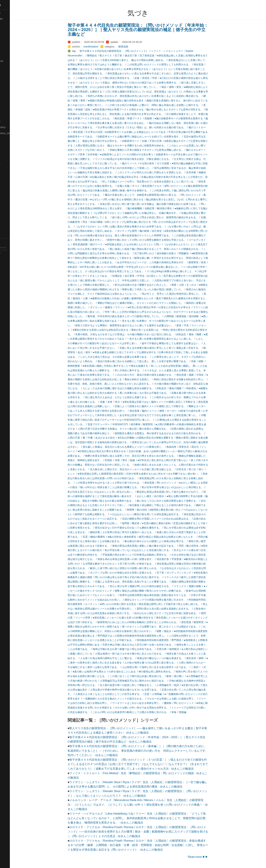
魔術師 (178, 703)
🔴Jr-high (7, 67)
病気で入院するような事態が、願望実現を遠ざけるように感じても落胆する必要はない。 (135, 325)
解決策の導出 (175, 208)
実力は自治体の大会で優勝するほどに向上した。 (152, 285)
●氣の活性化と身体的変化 (133, 537)
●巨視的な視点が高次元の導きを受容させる (112, 451)
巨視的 (119, 460)
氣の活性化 (203, 546)
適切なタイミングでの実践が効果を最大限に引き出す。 (166, 600)
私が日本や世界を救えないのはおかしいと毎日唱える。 (183, 487)
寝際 (169, 631)
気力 (128, 402)
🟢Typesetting (10, 229)
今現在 (211, 375)
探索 (86, 101)
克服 (113, 402)
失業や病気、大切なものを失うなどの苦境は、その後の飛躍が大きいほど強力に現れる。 (135, 334)
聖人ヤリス (116, 56)
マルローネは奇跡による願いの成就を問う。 (182, 699)
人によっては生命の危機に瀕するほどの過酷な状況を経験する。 (129, 388)
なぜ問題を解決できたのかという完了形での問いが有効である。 (129, 564)
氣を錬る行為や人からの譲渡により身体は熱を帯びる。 (166, 541)
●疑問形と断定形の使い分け (176, 510)
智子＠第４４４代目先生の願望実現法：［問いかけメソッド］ (125, 51)
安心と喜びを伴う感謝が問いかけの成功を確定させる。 (151, 586)
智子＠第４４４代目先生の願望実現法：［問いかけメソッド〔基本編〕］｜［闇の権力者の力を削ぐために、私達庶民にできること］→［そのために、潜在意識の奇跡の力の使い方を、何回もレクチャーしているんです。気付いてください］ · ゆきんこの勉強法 (149, 751)
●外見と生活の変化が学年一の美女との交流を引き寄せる (170, 307)
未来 (120, 402)
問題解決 (195, 253)
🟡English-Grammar (13, 61)
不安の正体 (166, 141)
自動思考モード (141, 141)
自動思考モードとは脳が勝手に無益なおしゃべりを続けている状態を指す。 (150, 137)
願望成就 (134, 47)
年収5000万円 (131, 424)
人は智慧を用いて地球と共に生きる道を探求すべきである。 (166, 667)
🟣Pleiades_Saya (12, 163)
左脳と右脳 (134, 186)
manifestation (101, 47)
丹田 (192, 546)
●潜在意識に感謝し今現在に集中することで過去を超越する (126, 366)
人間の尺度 (84, 438)
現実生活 (195, 447)
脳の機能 (83, 69)
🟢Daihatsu (8, 43)
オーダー (182, 411)
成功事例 (146, 424)
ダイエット (107, 307)
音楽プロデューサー (109, 424)
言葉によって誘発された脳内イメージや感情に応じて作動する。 (161, 406)
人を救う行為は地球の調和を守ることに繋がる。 (118, 658)
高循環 (159, 118)
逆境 (189, 325)
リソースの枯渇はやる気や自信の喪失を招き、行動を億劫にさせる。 (144, 159)
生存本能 (103, 154)
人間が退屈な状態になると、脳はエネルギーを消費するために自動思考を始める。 (131, 145)
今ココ (146, 186)
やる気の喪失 (157, 163)
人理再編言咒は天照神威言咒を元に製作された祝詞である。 (144, 681)
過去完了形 (141, 56)
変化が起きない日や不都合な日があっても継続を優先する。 (139, 528)
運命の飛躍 (186, 388)
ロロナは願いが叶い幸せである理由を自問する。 (152, 708)
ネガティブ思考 (87, 154)
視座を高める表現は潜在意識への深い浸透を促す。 (136, 559)
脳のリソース (140, 163)
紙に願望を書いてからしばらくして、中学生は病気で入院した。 (126, 280)
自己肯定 (168, 231)
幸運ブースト (145, 118)
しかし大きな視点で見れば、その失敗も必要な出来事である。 (125, 357)
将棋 (184, 285)
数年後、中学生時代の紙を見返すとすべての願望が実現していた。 (135, 316)
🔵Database (9, 49)
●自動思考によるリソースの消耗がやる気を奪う (137, 154)
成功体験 (205, 316)
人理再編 (168, 694)
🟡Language (9, 85)
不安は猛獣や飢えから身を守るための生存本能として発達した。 (126, 168)
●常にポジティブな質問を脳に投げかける (139, 222)
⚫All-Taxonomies (12, 13)
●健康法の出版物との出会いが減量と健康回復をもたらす (133, 298)
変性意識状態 (91, 244)
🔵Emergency (10, 55)
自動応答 (160, 208)
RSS (6, 242)
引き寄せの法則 (104, 132)
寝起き (178, 631)
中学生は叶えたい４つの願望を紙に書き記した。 (164, 267)
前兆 (214, 262)
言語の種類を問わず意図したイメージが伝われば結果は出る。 (167, 519)
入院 (192, 285)
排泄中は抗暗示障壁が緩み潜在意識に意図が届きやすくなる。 (165, 595)
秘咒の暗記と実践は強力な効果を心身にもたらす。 (178, 537)
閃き (96, 222)
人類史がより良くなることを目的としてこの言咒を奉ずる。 (119, 694)
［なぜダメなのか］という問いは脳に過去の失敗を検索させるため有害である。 (130, 226)
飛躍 (209, 334)
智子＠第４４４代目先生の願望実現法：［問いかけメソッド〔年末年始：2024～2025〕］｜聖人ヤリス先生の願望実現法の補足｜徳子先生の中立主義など (149, 30)
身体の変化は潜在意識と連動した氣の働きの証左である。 (155, 546)
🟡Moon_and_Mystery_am (16, 133)
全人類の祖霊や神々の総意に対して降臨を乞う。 (137, 685)
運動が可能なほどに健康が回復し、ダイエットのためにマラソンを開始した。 (151, 303)
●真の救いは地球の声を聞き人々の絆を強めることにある (115, 672)
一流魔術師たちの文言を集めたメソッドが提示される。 (124, 699)
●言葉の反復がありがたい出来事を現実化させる (132, 69)
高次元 (206, 447)
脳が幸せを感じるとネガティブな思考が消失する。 (185, 109)
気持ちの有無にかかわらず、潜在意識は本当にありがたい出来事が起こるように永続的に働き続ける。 (155, 96)
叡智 (179, 676)
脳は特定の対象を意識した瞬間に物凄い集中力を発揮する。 (126, 190)
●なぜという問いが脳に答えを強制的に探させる (127, 199)
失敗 (204, 361)
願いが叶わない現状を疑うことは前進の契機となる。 (120, 487)
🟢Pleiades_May (11, 157)
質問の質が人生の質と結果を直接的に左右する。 (174, 609)
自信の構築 (107, 222)
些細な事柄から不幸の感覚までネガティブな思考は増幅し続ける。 (157, 150)
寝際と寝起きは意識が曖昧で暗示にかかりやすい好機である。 (160, 591)
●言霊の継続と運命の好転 (167, 523)
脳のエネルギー (205, 150)
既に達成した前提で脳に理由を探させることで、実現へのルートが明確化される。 (166, 249)
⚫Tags (6, 224)
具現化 (156, 78)
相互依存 (202, 658)
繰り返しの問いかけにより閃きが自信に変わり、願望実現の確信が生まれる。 (166, 217)
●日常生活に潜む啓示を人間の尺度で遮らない (174, 460)
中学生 (152, 276)
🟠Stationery (9, 217)
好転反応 (83, 267)
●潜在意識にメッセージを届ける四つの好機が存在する (134, 618)
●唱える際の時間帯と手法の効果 (195, 496)
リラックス (191, 586)
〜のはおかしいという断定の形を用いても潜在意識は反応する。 (156, 514)
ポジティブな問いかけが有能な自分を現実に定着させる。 (133, 573)
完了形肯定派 (158, 56)
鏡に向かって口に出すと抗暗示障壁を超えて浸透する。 (178, 501)
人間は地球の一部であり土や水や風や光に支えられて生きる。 (140, 654)
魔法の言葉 (92, 199)
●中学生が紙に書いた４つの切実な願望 (112, 267)
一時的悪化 (201, 388)
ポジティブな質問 (137, 231)
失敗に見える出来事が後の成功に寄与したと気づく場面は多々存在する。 (171, 348)
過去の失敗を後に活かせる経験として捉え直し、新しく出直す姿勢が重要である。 (153, 361)
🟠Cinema (8, 37)
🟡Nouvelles (9, 139)
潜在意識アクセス (163, 186)
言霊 (96, 537)
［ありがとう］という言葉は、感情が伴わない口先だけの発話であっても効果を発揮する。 (139, 83)
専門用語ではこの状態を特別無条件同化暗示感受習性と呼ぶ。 (142, 636)
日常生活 (192, 469)
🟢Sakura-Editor (11, 175)
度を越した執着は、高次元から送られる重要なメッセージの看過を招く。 (134, 447)
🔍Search (7, 181)
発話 (174, 87)
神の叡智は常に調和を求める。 (166, 672)
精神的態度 (84, 366)
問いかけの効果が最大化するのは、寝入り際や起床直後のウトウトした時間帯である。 (134, 235)
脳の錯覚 (155, 231)
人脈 (96, 298)
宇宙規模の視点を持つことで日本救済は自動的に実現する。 (146, 555)
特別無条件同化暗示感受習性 (163, 640)
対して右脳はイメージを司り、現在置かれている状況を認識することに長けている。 (160, 182)
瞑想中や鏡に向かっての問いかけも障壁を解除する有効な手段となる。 (157, 240)
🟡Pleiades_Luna (12, 151)
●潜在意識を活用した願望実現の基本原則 (111, 474)
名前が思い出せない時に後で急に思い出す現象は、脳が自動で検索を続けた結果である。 (160, 204)
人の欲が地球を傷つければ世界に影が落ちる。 (161, 663)
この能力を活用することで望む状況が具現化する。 (114, 78)
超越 (143, 460)
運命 (202, 334)
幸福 (184, 712)
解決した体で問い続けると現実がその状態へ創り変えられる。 (135, 568)
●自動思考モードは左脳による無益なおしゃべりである (146, 132)
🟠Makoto (7, 97)
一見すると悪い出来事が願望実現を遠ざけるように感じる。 (171, 339)
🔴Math (6, 115)
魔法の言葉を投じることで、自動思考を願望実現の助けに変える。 (152, 195)
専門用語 (187, 640)
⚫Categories (9, 25)
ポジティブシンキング (190, 573)
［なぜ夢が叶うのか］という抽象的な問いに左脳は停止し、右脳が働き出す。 (146, 213)
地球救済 (185, 649)
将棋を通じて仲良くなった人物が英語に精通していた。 (163, 289)
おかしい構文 (155, 496)
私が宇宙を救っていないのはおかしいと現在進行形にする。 (149, 550)
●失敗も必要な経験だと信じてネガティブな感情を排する (135, 352)
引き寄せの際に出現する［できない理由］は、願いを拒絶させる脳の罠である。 (152, 127)
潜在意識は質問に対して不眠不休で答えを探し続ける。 (180, 604)
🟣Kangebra (9, 73)
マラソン (131, 307)
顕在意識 (130, 118)
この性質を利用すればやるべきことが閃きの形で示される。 (119, 483)
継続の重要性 (108, 537)
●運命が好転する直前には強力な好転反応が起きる (111, 330)
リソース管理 (93, 618)
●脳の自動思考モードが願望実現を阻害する (189, 118)
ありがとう (97, 69)
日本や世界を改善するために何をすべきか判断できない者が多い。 (174, 474)
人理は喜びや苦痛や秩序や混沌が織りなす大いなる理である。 (135, 690)
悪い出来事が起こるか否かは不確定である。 (155, 393)
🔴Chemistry (9, 31)
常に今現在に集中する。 (139, 370)
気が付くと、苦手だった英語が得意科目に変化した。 (182, 294)
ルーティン (102, 604)
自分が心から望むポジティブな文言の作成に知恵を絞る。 (177, 613)
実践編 (193, 712)
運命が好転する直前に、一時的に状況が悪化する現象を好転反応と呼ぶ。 (176, 379)
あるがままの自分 (116, 438)
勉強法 (87, 298)
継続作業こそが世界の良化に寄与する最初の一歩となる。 (133, 532)
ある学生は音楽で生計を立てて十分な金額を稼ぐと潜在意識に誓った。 (169, 415)
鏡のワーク (107, 244)
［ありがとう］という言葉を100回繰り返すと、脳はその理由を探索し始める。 (132, 60)
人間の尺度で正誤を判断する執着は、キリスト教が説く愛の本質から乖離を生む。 (134, 429)
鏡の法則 (152, 510)
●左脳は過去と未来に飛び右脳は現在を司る (125, 177)
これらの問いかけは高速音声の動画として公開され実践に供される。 (141, 712)
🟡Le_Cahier (9, 91)
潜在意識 (209, 64)
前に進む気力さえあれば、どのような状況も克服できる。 (128, 397)
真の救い (190, 676)
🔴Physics (8, 145)
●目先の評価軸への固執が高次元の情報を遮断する (156, 438)
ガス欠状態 (174, 163)
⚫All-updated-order (13, 19)
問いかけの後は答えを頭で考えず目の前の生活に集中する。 (139, 577)
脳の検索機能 (145, 208)
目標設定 (128, 276)
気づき (203, 469)
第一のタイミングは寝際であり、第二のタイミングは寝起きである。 (171, 627)
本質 (128, 460)
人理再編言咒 (175, 685)
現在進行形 (173, 559)
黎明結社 (103, 56)
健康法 (119, 307)
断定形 (146, 523)
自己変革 (140, 276)
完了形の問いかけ (155, 253)
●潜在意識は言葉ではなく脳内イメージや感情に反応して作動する (170, 402)
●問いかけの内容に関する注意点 (129, 604)
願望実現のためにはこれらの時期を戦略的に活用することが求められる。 (149, 622)
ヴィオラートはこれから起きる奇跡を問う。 (147, 703)
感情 (182, 87)
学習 (165, 78)
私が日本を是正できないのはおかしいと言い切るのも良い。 (111, 492)
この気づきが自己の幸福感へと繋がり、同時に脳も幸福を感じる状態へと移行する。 (165, 105)
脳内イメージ (160, 411)
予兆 (197, 325)
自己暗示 (170, 496)
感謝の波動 (206, 586)
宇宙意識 (187, 559)
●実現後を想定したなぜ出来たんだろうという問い (144, 244)
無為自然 (182, 447)
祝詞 (187, 685)
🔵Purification (9, 169)
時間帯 (141, 510)
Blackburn (13, 258)
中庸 (101, 438)
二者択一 (206, 667)
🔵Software (8, 211)
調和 (212, 658)
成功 (98, 352)
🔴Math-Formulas (12, 121)
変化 (190, 87)
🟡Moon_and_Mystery (14, 127)
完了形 (129, 56)
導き (136, 460)
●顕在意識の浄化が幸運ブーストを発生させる (129, 109)
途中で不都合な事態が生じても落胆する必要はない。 (182, 343)
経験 (212, 361)
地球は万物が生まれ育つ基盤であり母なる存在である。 (134, 649)
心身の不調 (92, 177)
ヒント (82, 474)
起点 (91, 352)
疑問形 (136, 523)
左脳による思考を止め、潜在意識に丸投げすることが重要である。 (142, 582)
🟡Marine (7, 109)
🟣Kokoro (7, 79)
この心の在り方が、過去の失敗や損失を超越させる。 (155, 375)
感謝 (202, 375)
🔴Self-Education (11, 187)
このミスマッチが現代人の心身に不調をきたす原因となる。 (161, 172)
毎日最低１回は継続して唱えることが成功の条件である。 (172, 505)
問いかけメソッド (202, 195)
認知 (98, 109)
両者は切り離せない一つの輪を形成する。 (171, 658)
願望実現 (204, 262)
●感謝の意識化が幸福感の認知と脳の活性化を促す (127, 101)
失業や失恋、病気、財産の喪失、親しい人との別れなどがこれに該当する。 (120, 384)
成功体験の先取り (177, 253)
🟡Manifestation (11, 103)
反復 (147, 78)
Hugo (13, 256)
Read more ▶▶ (209, 857)
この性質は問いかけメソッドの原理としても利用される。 (169, 64)
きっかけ (202, 285)
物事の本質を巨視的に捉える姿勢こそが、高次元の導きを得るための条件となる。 (141, 456)
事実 (93, 101)
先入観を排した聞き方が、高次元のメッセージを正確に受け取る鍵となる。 (142, 469)
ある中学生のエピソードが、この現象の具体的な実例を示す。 (162, 262)
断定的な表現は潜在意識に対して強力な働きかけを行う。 (179, 492)
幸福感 (90, 109)
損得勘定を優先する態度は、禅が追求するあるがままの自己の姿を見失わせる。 (169, 433)
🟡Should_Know (11, 199)
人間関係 (179, 316)
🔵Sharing (8, 193)
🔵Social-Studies (11, 205)
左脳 (155, 141)
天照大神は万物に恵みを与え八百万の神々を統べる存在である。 (149, 645)
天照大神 (172, 649)
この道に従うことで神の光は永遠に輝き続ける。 (147, 676)
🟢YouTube (8, 235)
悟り (212, 469)
